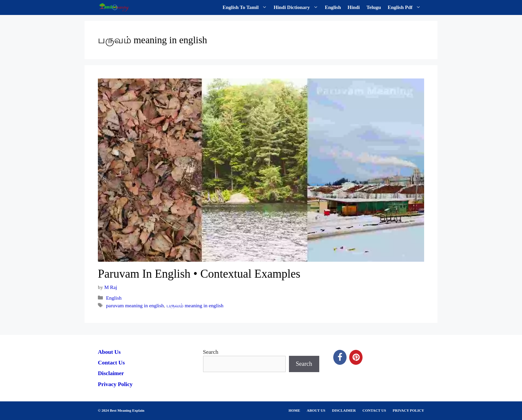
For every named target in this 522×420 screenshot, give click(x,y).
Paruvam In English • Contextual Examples (199, 274)
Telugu (374, 7)
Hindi (354, 7)
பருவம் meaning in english (195, 305)
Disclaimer (111, 373)
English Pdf (406, 7)
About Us (109, 352)
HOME (294, 410)
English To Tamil (247, 7)
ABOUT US (316, 410)
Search (211, 352)
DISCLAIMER (344, 410)
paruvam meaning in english (135, 305)
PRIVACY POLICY (408, 410)
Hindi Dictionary (298, 7)
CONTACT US (374, 410)
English (333, 7)
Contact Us (111, 363)
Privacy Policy (115, 384)
